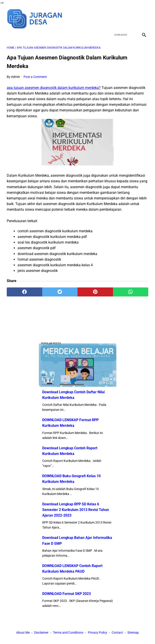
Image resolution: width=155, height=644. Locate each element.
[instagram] (143, 18)
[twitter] (122, 18)
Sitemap (133, 633)
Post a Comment (35, 77)
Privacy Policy (97, 633)
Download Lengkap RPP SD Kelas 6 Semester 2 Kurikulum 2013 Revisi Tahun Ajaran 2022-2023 (76, 510)
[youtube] (133, 18)
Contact (117, 633)
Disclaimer (41, 633)
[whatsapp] (131, 292)
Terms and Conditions (68, 633)
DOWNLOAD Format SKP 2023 (66, 594)
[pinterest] (95, 292)
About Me (23, 633)
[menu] (9, 35)
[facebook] (112, 18)
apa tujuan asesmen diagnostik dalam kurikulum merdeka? (54, 88)
